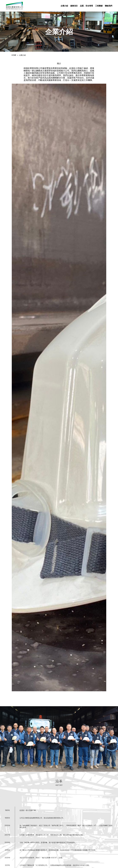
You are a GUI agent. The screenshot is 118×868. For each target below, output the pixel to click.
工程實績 (99, 6)
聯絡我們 (109, 6)
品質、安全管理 (86, 6)
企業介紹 (64, 6)
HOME (14, 55)
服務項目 (74, 6)
